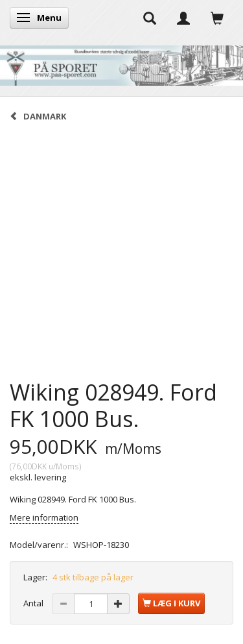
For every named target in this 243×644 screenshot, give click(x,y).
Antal (34, 603)
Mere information (44, 517)
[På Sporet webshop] (121, 63)
